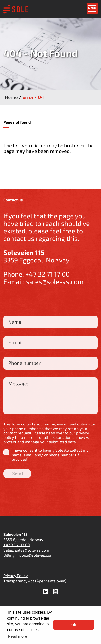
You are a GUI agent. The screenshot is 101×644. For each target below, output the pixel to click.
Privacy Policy (15, 575)
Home (11, 97)
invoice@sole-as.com (35, 555)
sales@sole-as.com (55, 281)
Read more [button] (17, 636)
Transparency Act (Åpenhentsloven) (35, 581)
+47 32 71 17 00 (47, 274)
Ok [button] (74, 625)
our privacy (79, 433)
